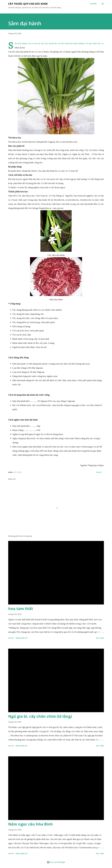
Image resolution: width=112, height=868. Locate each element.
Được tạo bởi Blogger (56, 862)
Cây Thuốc (17, 472)
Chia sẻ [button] (99, 472)
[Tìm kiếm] (93, 4)
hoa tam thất (21, 609)
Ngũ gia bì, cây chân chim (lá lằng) (40, 716)
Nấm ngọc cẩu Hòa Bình (31, 824)
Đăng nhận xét (22, 638)
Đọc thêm (100, 638)
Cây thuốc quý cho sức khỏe (28, 4)
